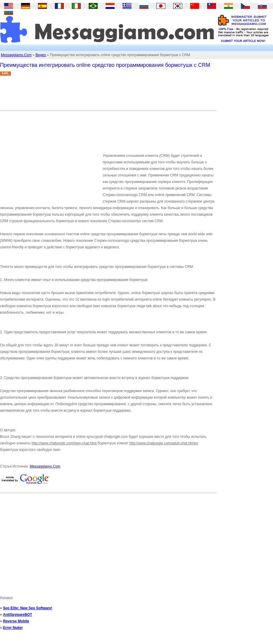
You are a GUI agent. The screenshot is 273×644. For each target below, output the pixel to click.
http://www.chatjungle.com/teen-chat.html (65, 443)
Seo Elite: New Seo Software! (28, 608)
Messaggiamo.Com (16, 55)
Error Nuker (13, 628)
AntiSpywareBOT (18, 615)
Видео (41, 55)
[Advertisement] (108, 95)
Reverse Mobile (16, 621)
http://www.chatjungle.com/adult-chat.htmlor (164, 443)
